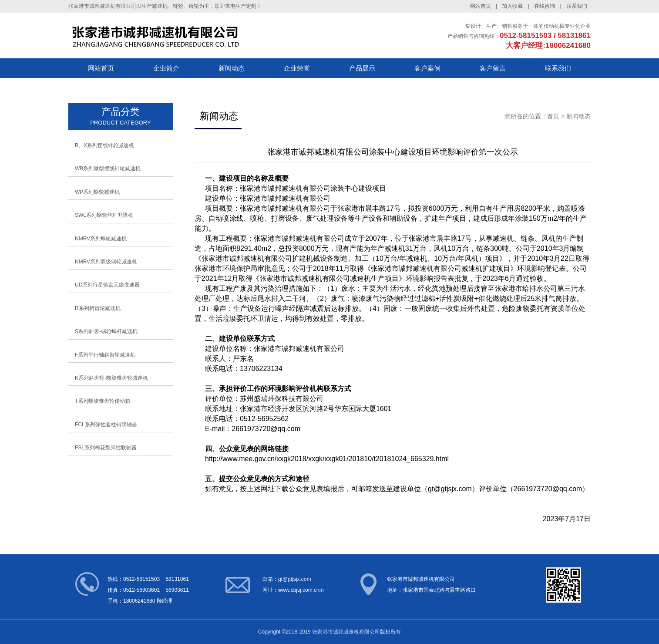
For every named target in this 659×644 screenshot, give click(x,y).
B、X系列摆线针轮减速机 (104, 145)
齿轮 (194, 6)
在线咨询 (545, 6)
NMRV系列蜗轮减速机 (101, 239)
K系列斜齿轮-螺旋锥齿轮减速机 (111, 378)
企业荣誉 (297, 68)
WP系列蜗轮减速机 (97, 192)
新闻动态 (232, 68)
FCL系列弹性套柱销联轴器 (106, 425)
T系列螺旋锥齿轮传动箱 (103, 401)
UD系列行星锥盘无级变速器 (107, 285)
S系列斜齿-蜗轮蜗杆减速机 (106, 331)
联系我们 (577, 6)
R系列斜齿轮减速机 (98, 308)
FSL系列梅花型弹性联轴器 (106, 448)
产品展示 (362, 68)
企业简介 (166, 68)
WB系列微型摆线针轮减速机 (108, 169)
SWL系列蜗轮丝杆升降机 (104, 215)
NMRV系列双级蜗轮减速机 (106, 262)
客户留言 (493, 68)
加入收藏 (512, 6)
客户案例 (427, 68)
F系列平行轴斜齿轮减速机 (105, 355)
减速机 (160, 6)
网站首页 (481, 6)
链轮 (178, 6)
